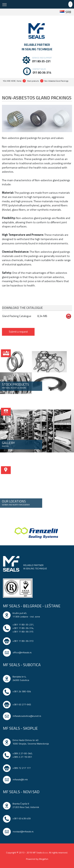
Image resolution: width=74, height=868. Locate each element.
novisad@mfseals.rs (23, 831)
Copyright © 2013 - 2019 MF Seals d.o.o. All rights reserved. (37, 853)
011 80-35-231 (41, 61)
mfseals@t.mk (20, 779)
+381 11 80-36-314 (23, 628)
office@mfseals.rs (22, 652)
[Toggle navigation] (4, 4)
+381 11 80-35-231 (23, 625)
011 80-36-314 (42, 73)
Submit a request (18, 332)
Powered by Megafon (37, 859)
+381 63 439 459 (22, 818)
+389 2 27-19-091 (22, 757)
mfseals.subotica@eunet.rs (27, 716)
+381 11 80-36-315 (23, 632)
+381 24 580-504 (22, 691)
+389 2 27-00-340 (22, 753)
